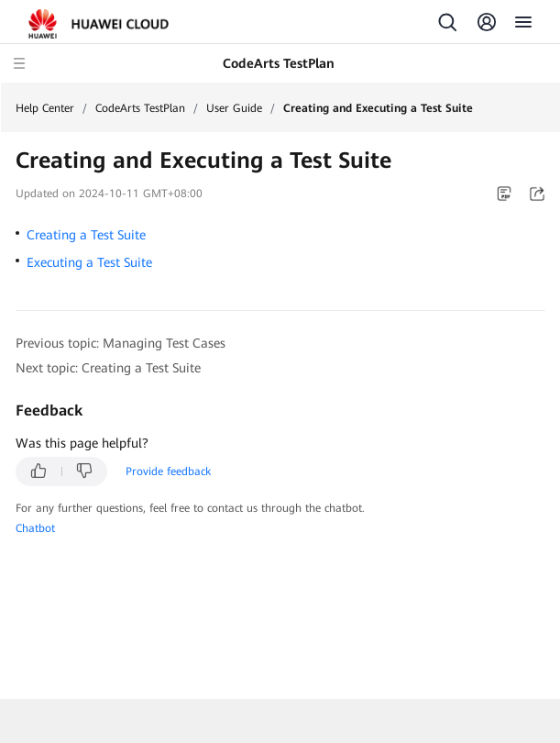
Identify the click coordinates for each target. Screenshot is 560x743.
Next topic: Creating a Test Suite (108, 368)
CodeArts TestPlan (140, 108)
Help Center (45, 108)
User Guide (234, 108)
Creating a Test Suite (86, 235)
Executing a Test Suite (89, 262)
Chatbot (35, 528)
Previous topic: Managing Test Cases (121, 343)
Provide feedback (168, 471)
